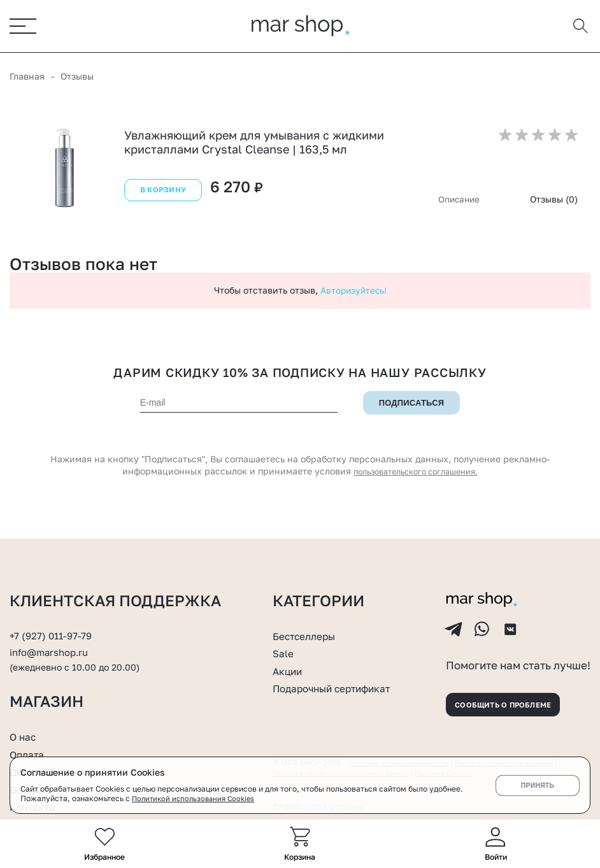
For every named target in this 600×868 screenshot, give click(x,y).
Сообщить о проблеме (517, 693)
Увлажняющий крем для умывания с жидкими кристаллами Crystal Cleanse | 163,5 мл (254, 143)
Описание (458, 200)
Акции (290, 646)
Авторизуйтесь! (354, 291)
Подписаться (411, 404)
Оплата (30, 754)
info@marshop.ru (54, 628)
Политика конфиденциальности (408, 755)
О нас (25, 736)
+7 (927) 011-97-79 (55, 611)
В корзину (161, 195)
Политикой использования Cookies (197, 798)
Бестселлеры (310, 611)
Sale (285, 629)
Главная (27, 77)
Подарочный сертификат (343, 664)
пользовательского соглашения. (416, 472)
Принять (537, 785)
